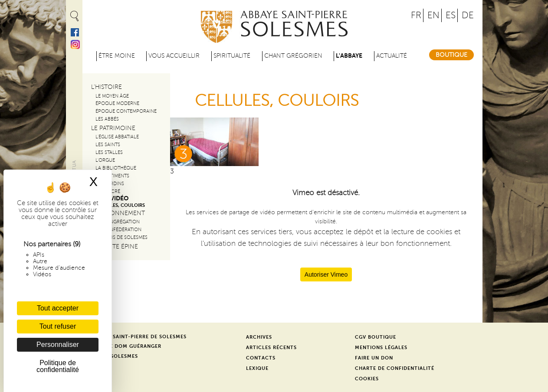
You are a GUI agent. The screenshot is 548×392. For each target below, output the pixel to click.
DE (468, 15)
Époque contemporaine (126, 111)
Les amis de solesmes (121, 237)
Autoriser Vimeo (326, 274)
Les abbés (107, 119)
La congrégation (118, 222)
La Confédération (118, 230)
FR (416, 15)
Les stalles (109, 152)
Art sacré (108, 191)
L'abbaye (349, 56)
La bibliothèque (116, 168)
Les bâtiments (112, 176)
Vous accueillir (174, 56)
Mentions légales (381, 348)
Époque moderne (117, 103)
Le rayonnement (118, 213)
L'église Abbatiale (117, 137)
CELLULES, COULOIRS (120, 205)
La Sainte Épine (115, 247)
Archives (259, 337)
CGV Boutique (376, 337)
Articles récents (271, 348)
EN (433, 15)
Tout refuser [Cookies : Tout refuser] (58, 326)
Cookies (367, 379)
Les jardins (110, 184)
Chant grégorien (293, 56)
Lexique (257, 368)
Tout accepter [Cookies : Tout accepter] (58, 308)
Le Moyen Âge (112, 96)
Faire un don (374, 358)
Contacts (261, 358)
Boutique (451, 55)
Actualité (392, 56)
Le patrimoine (113, 128)
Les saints (108, 145)
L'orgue (105, 160)
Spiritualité (232, 56)
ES (451, 15)
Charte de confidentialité (395, 368)
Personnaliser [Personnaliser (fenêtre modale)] (58, 345)
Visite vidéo (110, 198)
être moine (117, 56)
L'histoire (107, 87)
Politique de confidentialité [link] (58, 366)
